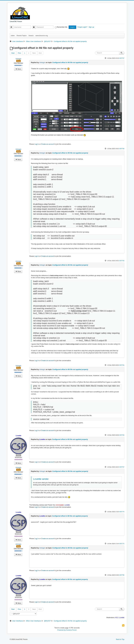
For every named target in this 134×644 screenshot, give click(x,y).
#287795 (122, 575)
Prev (19, 53)
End (40, 53)
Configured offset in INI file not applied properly (70, 62)
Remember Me (62, 27)
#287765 (122, 435)
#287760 (122, 261)
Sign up (92, 27)
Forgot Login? (83, 27)
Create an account (48, 144)
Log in (72, 27)
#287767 (122, 467)
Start (13, 53)
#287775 (122, 544)
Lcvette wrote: (41, 479)
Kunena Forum (71, 630)
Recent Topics (22, 36)
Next (34, 53)
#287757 (122, 58)
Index (13, 36)
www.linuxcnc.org (42, 36)
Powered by (62, 630)
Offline (18, 455)
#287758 (122, 149)
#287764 (122, 365)
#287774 (122, 512)
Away (18, 61)
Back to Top (120, 639)
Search (31, 36)
